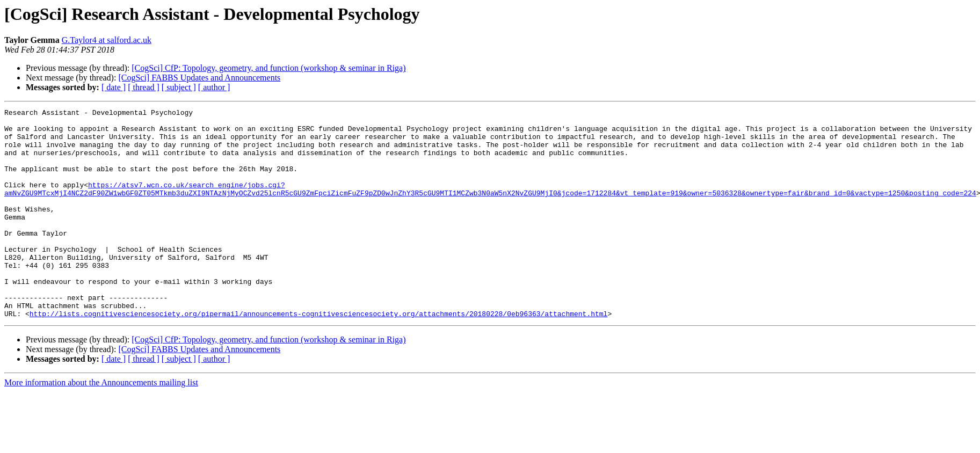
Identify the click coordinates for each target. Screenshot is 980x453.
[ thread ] (144, 87)
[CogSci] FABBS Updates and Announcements (199, 78)
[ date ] (114, 87)
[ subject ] (179, 87)
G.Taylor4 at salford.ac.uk (107, 40)
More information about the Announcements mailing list (101, 424)
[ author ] (214, 87)
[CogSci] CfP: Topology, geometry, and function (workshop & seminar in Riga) (268, 68)
